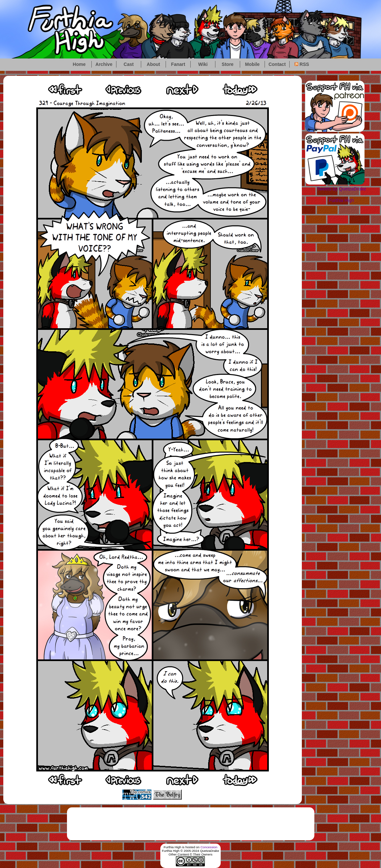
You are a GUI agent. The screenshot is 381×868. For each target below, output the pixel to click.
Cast (129, 64)
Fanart (178, 64)
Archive (104, 64)
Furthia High (341, 200)
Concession (209, 847)
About (153, 64)
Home (79, 64)
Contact (277, 64)
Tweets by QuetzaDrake (341, 189)
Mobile (252, 64)
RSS (302, 64)
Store (228, 64)
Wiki (203, 64)
